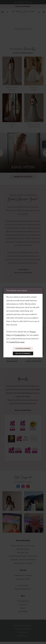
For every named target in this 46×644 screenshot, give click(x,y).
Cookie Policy (20, 334)
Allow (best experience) (23, 348)
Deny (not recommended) (23, 354)
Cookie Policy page (17, 341)
